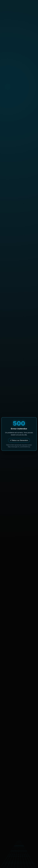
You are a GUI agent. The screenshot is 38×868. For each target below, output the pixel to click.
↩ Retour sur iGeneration (19, 440)
